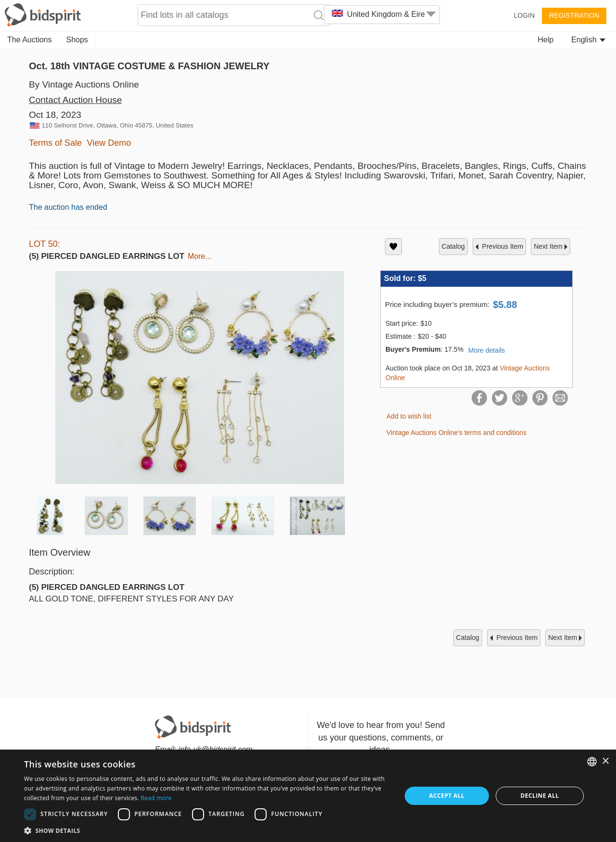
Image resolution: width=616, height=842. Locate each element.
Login (524, 15)
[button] (207, 830)
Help (545, 40)
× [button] (605, 761)
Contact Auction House (75, 100)
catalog (453, 246)
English (588, 40)
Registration (574, 15)
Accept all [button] (447, 796)
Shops (77, 40)
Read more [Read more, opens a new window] (156, 798)
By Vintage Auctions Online (84, 84)
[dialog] (308, 796)
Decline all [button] (540, 796)
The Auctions (30, 40)
